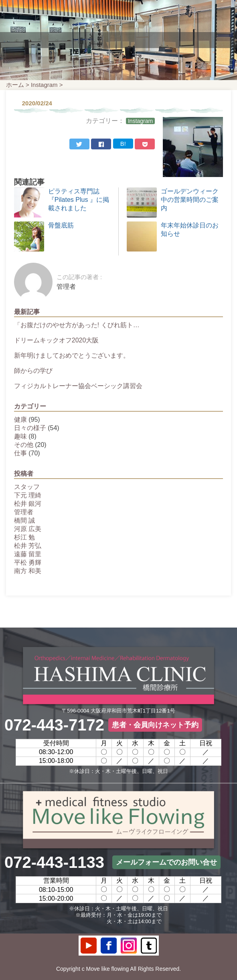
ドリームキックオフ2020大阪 (57, 340)
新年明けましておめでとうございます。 (72, 355)
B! (123, 144)
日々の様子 (30, 428)
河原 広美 (28, 529)
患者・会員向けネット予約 (155, 725)
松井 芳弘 (28, 546)
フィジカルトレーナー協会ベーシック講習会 (78, 386)
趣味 (20, 436)
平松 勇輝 (28, 562)
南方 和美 (28, 571)
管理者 (24, 512)
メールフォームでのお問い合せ (166, 862)
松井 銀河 (28, 504)
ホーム (15, 85)
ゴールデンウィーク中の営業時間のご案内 (190, 200)
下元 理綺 (28, 495)
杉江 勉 (24, 537)
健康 (20, 420)
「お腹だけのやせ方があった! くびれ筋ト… (77, 325)
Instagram (44, 85)
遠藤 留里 (28, 554)
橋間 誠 (24, 520)
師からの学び (33, 371)
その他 (24, 445)
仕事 (20, 453)
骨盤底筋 (61, 225)
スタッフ (27, 487)
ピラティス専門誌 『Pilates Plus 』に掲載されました (79, 200)
